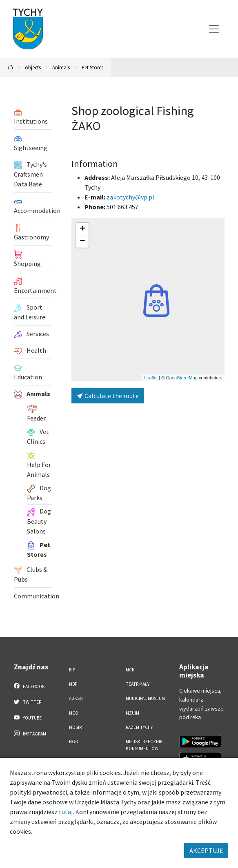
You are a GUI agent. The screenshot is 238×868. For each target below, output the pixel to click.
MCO (74, 713)
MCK (130, 670)
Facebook (30, 686)
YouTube (28, 717)
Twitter (28, 702)
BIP (72, 670)
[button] (156, 301)
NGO (74, 742)
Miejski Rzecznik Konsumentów (144, 745)
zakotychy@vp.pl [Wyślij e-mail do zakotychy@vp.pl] (130, 197)
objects (33, 67)
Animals (61, 67)
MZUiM (132, 713)
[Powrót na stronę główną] (11, 68)
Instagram (30, 733)
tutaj (66, 812)
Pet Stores (92, 67)
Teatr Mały (138, 684)
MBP (73, 684)
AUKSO (76, 698)
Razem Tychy (139, 727)
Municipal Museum (145, 698)
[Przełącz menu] (214, 29)
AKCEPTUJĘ (206, 850)
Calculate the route (108, 396)
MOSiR (75, 727)
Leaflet (151, 378)
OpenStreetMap (182, 378)
